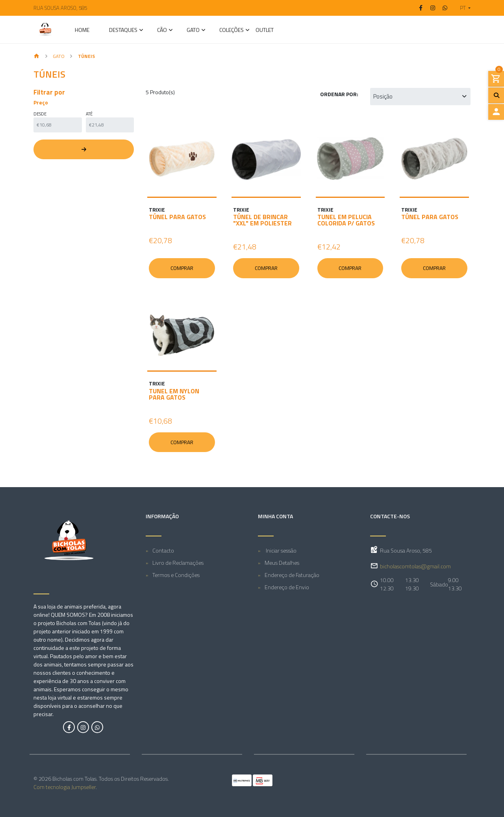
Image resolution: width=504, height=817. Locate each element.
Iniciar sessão (281, 550)
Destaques (123, 31)
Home (82, 31)
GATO (193, 31)
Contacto (163, 550)
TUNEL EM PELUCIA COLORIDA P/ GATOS (346, 220)
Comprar (182, 268)
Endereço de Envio (287, 587)
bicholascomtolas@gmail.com (415, 566)
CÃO (162, 31)
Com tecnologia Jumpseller (65, 787)
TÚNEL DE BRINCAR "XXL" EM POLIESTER (262, 220)
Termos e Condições (176, 575)
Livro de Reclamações (178, 563)
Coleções (232, 31)
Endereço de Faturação (292, 575)
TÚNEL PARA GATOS (177, 217)
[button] (462, 8)
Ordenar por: (339, 94)
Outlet (265, 31)
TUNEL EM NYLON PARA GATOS (174, 394)
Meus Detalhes (282, 563)
